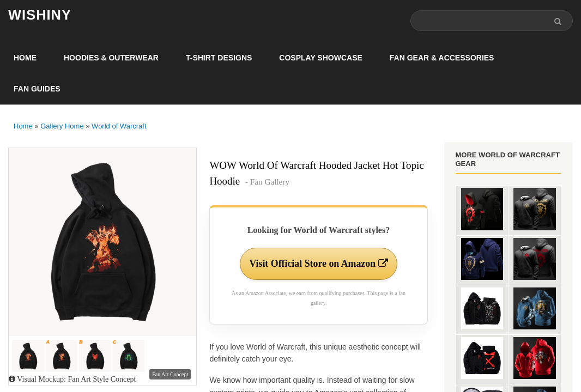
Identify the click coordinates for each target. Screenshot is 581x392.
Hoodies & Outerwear (111, 58)
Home (25, 58)
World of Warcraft (119, 126)
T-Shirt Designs (219, 58)
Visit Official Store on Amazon (318, 264)
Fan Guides (37, 89)
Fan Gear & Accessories (442, 58)
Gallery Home (62, 126)
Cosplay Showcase (320, 58)
